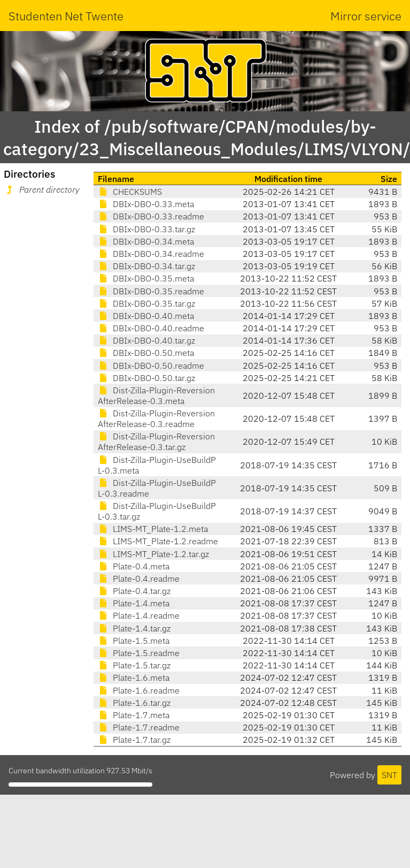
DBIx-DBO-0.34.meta (146, 241)
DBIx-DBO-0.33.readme (151, 216)
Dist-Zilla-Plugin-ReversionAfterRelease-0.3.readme (156, 418)
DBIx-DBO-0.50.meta (146, 353)
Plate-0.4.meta (134, 566)
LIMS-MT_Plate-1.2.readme (158, 541)
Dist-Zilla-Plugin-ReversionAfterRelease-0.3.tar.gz (156, 441)
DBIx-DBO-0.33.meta (146, 204)
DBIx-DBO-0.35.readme (151, 291)
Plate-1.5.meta (134, 641)
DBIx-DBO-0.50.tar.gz (146, 378)
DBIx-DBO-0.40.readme (151, 328)
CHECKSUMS (130, 192)
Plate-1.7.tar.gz (134, 740)
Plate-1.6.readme (139, 690)
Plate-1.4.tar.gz (134, 628)
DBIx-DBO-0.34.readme (151, 254)
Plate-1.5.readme (139, 653)
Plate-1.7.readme (139, 727)
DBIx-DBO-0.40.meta (146, 316)
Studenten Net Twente (66, 16)
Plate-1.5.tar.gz (134, 665)
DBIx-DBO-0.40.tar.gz (146, 340)
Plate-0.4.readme (139, 578)
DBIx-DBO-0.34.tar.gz (146, 266)
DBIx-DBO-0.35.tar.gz (146, 303)
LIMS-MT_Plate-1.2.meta (153, 529)
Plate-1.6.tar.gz (134, 703)
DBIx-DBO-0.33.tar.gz (146, 229)
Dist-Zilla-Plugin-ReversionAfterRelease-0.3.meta (156, 395)
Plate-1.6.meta (134, 677)
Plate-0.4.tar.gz (134, 591)
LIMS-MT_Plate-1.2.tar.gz (153, 554)
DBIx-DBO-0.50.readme (151, 366)
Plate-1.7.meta (134, 715)
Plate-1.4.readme (139, 615)
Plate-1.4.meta (134, 603)
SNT (389, 775)
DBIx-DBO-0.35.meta (146, 278)
